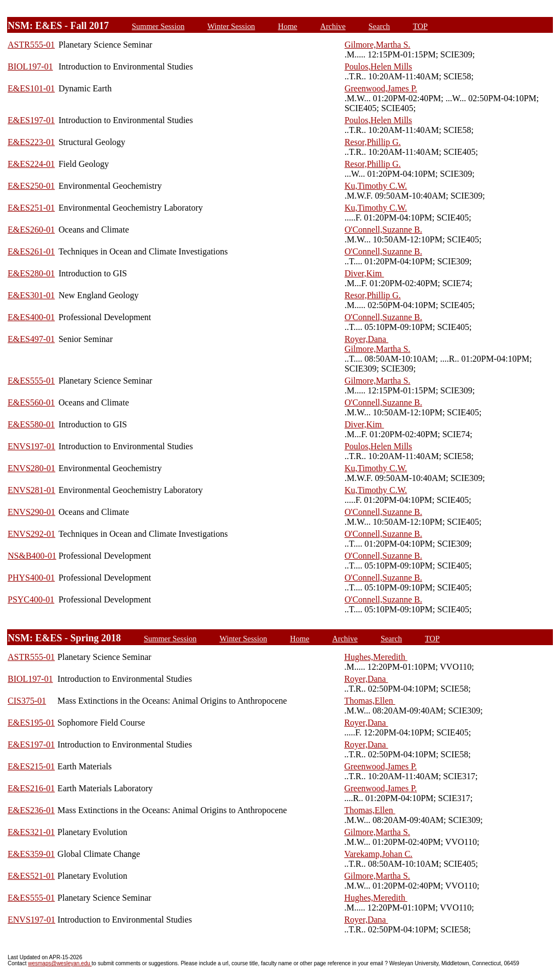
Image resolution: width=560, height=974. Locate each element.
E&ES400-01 (31, 317)
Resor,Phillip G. (373, 142)
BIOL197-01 (30, 66)
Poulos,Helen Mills (378, 66)
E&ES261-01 (31, 251)
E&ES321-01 (31, 832)
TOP (420, 26)
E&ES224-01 (31, 164)
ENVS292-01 (31, 534)
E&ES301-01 (31, 295)
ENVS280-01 (31, 468)
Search (379, 26)
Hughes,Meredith (376, 657)
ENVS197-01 (31, 446)
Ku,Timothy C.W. (376, 186)
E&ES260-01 (31, 230)
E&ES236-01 (31, 810)
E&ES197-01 (31, 120)
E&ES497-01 (31, 339)
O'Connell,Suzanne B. (383, 230)
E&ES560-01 (31, 402)
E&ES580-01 (31, 424)
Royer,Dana (366, 339)
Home (287, 26)
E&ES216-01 (31, 788)
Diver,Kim (364, 273)
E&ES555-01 (31, 381)
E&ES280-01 (31, 273)
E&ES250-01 (31, 186)
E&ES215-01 (31, 766)
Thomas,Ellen (369, 701)
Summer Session (158, 26)
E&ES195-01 (31, 723)
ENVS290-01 (31, 512)
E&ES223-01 (31, 142)
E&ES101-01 (31, 88)
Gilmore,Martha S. (377, 45)
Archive (333, 26)
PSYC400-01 (31, 599)
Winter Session (231, 26)
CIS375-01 (27, 701)
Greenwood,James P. (381, 88)
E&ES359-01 (31, 854)
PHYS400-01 (31, 578)
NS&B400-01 (32, 556)
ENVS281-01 (31, 490)
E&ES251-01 (31, 208)
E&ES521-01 (31, 876)
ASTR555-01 (31, 45)
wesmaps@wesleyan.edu (60, 963)
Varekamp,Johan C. (378, 854)
